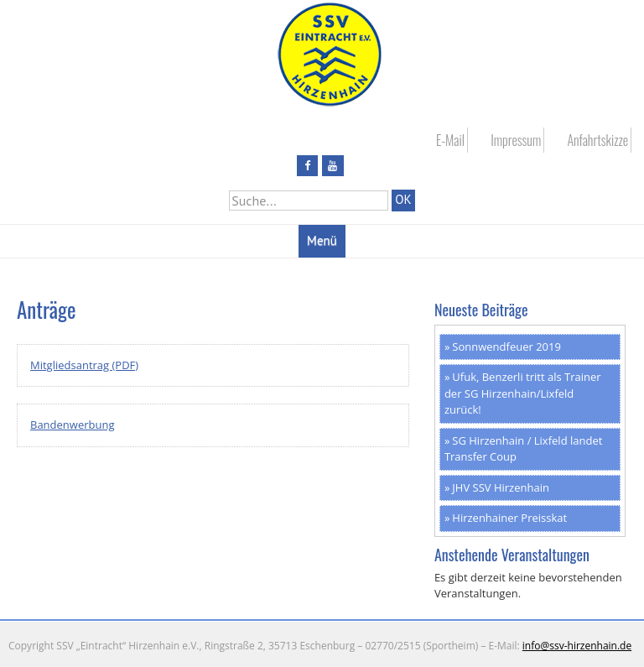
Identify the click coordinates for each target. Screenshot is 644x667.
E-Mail (450, 140)
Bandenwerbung (72, 425)
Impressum (516, 140)
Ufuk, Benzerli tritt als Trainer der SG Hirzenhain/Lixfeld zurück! (523, 393)
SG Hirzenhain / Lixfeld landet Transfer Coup (523, 449)
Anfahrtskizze (597, 140)
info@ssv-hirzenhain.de (577, 646)
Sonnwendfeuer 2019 (506, 347)
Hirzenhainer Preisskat (509, 518)
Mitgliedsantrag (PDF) (84, 365)
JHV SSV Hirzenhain (501, 487)
